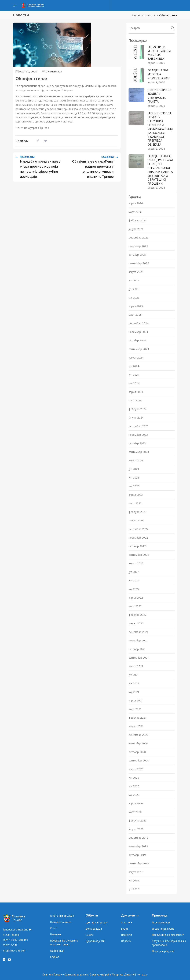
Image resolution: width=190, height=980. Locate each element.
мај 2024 (134, 383)
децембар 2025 (138, 237)
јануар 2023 (136, 520)
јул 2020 (134, 778)
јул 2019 (134, 880)
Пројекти (126, 935)
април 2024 (136, 392)
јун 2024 (134, 375)
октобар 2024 (137, 340)
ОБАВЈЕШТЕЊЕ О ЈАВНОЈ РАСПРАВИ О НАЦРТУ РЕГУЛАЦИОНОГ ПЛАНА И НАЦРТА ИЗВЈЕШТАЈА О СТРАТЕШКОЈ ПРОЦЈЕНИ (160, 170)
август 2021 (136, 666)
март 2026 (135, 212)
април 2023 (136, 495)
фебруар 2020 (138, 820)
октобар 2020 (137, 752)
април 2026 (136, 203)
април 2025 (136, 306)
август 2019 (136, 872)
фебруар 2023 (138, 512)
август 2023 (136, 460)
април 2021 (136, 700)
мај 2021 (134, 692)
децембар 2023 (138, 426)
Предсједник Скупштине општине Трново (64, 942)
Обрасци (126, 941)
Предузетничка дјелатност (168, 935)
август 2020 (136, 769)
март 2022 (135, 606)
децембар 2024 (138, 323)
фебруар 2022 (138, 615)
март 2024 (135, 400)
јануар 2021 (136, 726)
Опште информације (62, 916)
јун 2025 (134, 289)
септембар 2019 (139, 863)
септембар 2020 (139, 760)
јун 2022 (134, 580)
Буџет (125, 929)
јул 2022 (134, 572)
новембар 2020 (138, 743)
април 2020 (136, 803)
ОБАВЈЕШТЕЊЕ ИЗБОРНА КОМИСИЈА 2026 (159, 74)
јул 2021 (134, 675)
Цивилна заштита (61, 922)
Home (136, 15)
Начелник (56, 934)
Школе (90, 935)
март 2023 (135, 503)
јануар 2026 (136, 229)
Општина (126, 922)
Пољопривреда (161, 922)
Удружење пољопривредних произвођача (169, 943)
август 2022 (136, 563)
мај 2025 (134, 297)
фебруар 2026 (138, 220)
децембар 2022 (138, 529)
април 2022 (136, 598)
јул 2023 (134, 469)
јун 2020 (134, 786)
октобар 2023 (137, 443)
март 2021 (135, 709)
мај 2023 (134, 486)
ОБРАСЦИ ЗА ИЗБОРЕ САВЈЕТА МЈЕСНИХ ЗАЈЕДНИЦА (159, 53)
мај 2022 (134, 589)
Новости (150, 15)
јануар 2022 (136, 623)
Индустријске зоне (163, 929)
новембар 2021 (138, 640)
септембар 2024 (139, 349)
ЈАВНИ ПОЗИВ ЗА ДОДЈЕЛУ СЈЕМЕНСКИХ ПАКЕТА (160, 96)
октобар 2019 (137, 855)
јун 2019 (134, 889)
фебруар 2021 (138, 718)
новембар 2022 (138, 538)
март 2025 (135, 315)
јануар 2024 (136, 417)
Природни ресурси (163, 951)
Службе (55, 957)
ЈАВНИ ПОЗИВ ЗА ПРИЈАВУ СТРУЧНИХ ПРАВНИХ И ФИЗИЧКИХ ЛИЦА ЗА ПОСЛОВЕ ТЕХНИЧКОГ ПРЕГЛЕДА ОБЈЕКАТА (160, 129)
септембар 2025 (139, 263)
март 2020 (135, 812)
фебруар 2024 (138, 409)
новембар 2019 (138, 846)
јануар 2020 (136, 829)
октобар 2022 (137, 546)
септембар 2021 (139, 658)
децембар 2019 (138, 838)
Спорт (54, 928)
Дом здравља (94, 929)
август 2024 (136, 357)
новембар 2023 (138, 435)
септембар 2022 (139, 555)
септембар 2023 (139, 452)
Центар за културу (97, 922)
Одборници (57, 951)
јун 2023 (134, 477)
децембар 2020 (138, 735)
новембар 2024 (138, 332)
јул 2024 (134, 366)
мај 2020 (134, 795)
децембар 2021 (138, 632)
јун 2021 (134, 683)
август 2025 (136, 272)
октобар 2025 (137, 255)
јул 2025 (134, 280)
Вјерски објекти (95, 941)
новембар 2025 (138, 246)
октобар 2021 (137, 649)
